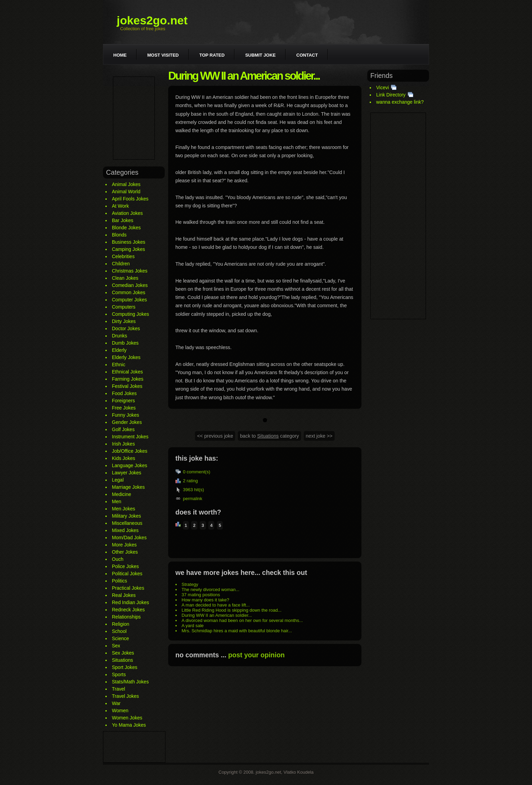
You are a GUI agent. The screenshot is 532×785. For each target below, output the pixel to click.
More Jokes (124, 545)
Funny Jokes (125, 415)
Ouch (118, 559)
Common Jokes (129, 292)
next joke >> (319, 436)
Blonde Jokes (126, 228)
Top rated (212, 55)
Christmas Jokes (130, 271)
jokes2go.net (152, 20)
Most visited (163, 55)
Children (121, 264)
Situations (122, 660)
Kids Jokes (124, 458)
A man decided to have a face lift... (216, 605)
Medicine (122, 494)
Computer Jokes (129, 300)
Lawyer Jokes (127, 473)
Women (120, 711)
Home (120, 55)
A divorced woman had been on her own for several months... (242, 620)
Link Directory (391, 95)
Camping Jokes (129, 249)
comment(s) (199, 472)
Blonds (119, 235)
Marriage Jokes (128, 487)
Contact (307, 55)
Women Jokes (127, 718)
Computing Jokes (130, 314)
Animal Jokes (126, 184)
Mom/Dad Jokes (129, 538)
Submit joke (260, 55)
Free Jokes (124, 408)
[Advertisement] (134, 118)
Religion (121, 624)
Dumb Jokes (125, 343)
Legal (118, 480)
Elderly (119, 350)
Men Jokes (124, 509)
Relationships (126, 617)
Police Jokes (125, 566)
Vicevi (383, 88)
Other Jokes (125, 552)
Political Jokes (127, 574)
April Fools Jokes (130, 199)
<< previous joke (215, 436)
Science (120, 638)
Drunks (119, 336)
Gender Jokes (127, 422)
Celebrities (123, 256)
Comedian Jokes (130, 285)
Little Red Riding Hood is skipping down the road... (232, 610)
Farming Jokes (128, 379)
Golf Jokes (123, 429)
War (116, 703)
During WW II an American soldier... (217, 615)
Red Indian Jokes (130, 602)
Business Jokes (129, 242)
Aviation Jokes (127, 213)
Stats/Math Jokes (130, 682)
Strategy (190, 584)
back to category (269, 436)
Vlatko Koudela (298, 772)
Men (117, 501)
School (119, 631)
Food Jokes (124, 393)
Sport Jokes (125, 667)
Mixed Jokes (125, 530)
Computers (124, 307)
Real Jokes (124, 595)
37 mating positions (201, 595)
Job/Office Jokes (130, 451)
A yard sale (193, 626)
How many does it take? (205, 600)
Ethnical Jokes (127, 372)
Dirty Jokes (124, 321)
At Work (120, 206)
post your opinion (257, 655)
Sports (119, 674)
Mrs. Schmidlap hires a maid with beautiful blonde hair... (237, 631)
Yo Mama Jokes (129, 725)
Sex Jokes (123, 653)
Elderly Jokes (126, 357)
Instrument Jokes (130, 437)
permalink (193, 499)
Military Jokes (126, 516)
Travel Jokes (125, 696)
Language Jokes (130, 465)
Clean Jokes (125, 278)
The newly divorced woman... (210, 590)
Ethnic (119, 365)
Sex (116, 646)
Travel (118, 689)
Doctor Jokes (126, 328)
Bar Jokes (123, 220)
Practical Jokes (128, 588)
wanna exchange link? (400, 102)
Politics (119, 581)
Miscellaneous (127, 523)
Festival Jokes (127, 386)
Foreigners (123, 401)
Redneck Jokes (128, 610)
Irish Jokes (123, 444)
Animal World (126, 192)
